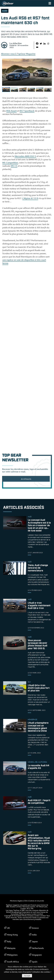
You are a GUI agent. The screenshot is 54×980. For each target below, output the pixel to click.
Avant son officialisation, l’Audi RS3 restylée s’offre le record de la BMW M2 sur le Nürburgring (39, 842)
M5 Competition (10, 163)
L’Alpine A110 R (30, 198)
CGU (26, 901)
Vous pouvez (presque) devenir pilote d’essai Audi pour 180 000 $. (38, 644)
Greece (35, 928)
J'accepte (27, 976)
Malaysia (11, 948)
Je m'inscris (26, 479)
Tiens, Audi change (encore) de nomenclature (38, 568)
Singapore (37, 955)
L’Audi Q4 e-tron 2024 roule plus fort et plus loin (39, 688)
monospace (32, 720)
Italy (9, 941)
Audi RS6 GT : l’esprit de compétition (39, 802)
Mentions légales (16, 901)
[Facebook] (37, 44)
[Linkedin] (45, 44)
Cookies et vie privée (36, 901)
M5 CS (14, 166)
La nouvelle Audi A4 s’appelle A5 (38, 767)
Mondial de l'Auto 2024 (37, 762)
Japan (35, 941)
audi (5, 11)
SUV (29, 682)
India (34, 935)
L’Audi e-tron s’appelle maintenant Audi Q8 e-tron (39, 606)
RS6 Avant (11, 111)
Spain (35, 962)
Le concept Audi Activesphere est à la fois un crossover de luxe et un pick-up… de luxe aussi (39, 526)
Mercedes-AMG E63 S (25, 156)
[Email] (37, 47)
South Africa (13, 962)
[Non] (51, 972)
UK (8, 928)
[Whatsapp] (48, 44)
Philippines (12, 955)
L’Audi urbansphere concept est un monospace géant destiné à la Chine (38, 727)
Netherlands (38, 948)
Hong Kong (12, 935)
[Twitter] (41, 44)
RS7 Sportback (27, 111)
